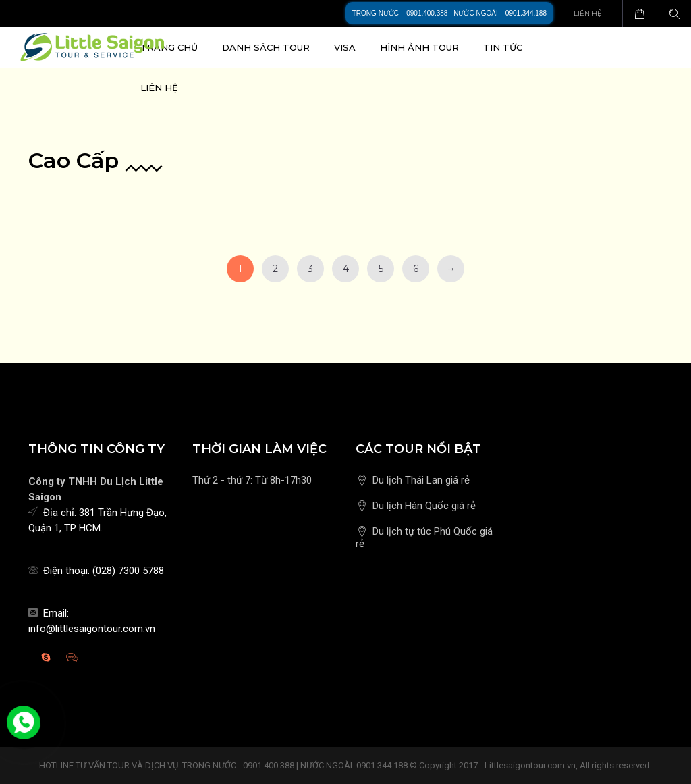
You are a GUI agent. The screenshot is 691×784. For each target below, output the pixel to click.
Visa (345, 47)
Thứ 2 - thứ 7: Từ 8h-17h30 (252, 480)
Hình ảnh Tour (419, 47)
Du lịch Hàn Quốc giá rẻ (424, 506)
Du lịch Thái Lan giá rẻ (421, 480)
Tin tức (503, 47)
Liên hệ (588, 13)
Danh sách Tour (266, 47)
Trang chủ (169, 47)
